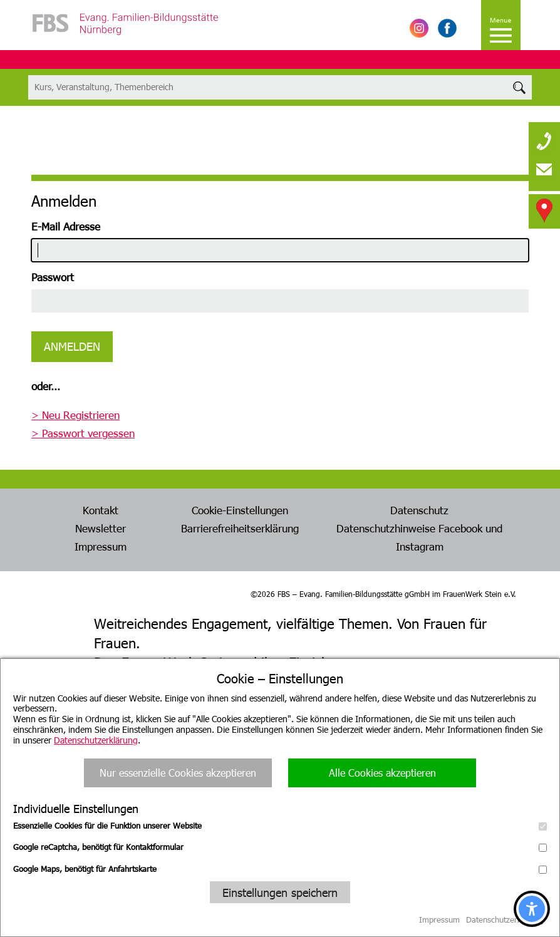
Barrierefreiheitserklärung (240, 528)
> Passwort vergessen (83, 433)
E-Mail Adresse (66, 226)
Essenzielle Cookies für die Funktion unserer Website (280, 826)
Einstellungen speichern (280, 892)
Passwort (53, 277)
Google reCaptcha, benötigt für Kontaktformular (280, 847)
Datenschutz (419, 510)
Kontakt (101, 510)
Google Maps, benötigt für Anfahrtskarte (280, 869)
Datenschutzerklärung (96, 740)
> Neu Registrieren (75, 415)
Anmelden (72, 346)
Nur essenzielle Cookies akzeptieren (178, 773)
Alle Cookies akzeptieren (382, 773)
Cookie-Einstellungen (240, 510)
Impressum (101, 546)
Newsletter (101, 528)
